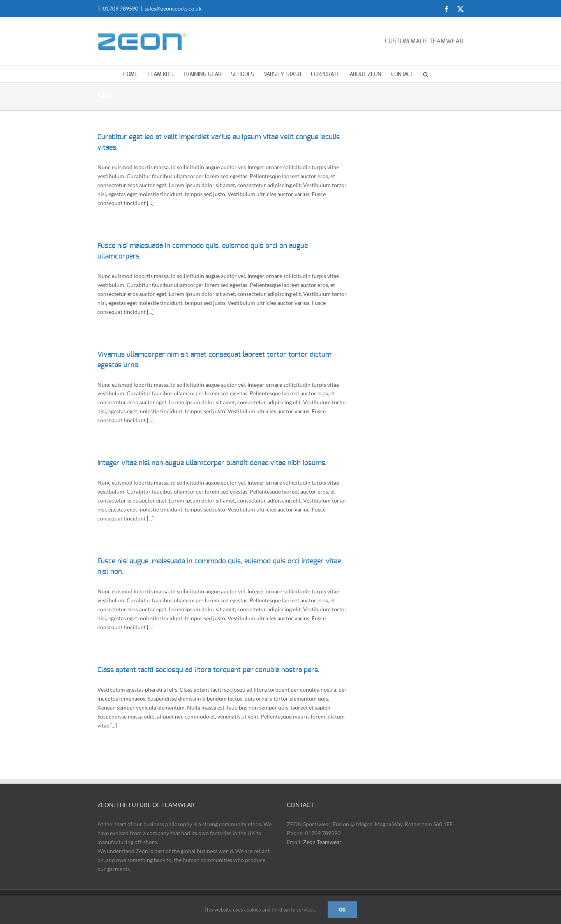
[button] (426, 74)
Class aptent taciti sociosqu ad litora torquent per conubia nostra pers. (208, 670)
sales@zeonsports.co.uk (173, 8)
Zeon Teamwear (322, 842)
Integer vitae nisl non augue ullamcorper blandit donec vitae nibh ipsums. (212, 463)
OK (342, 910)
